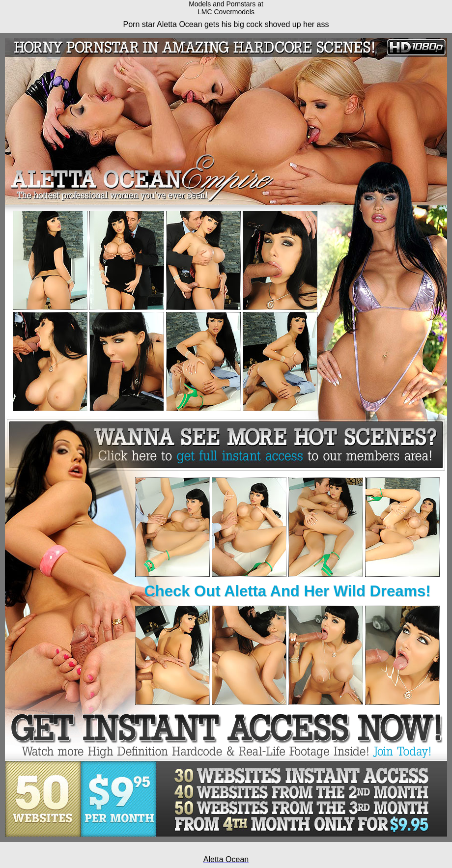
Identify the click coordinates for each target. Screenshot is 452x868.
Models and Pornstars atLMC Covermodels (226, 8)
